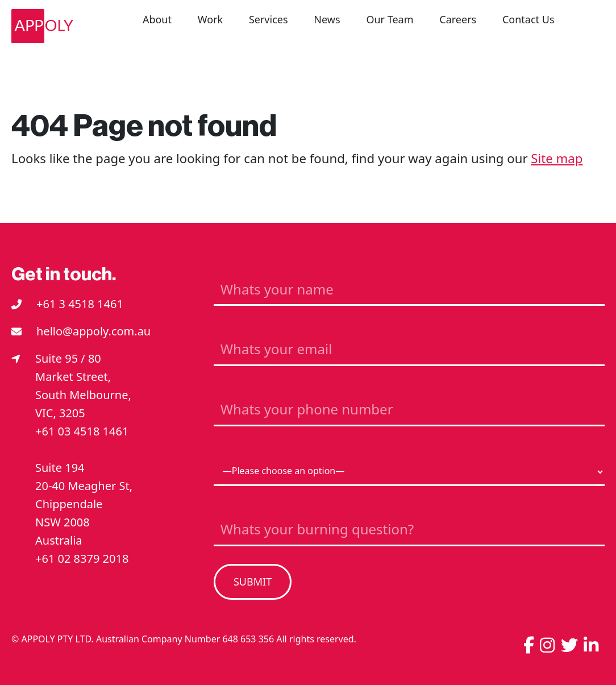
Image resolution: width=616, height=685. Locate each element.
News (327, 19)
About (157, 19)
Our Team (390, 19)
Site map (557, 158)
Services (269, 19)
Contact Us (528, 19)
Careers (458, 19)
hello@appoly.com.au (93, 331)
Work (210, 19)
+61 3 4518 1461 (80, 304)
